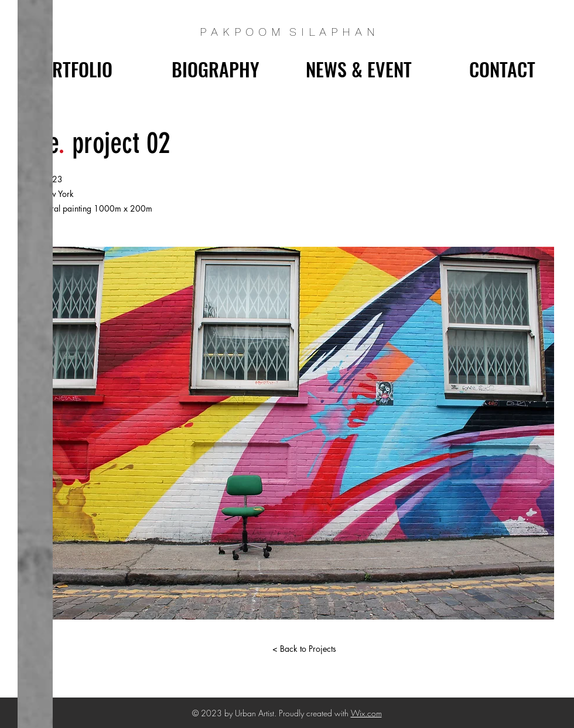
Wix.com (366, 713)
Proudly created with (315, 713)
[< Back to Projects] (304, 649)
